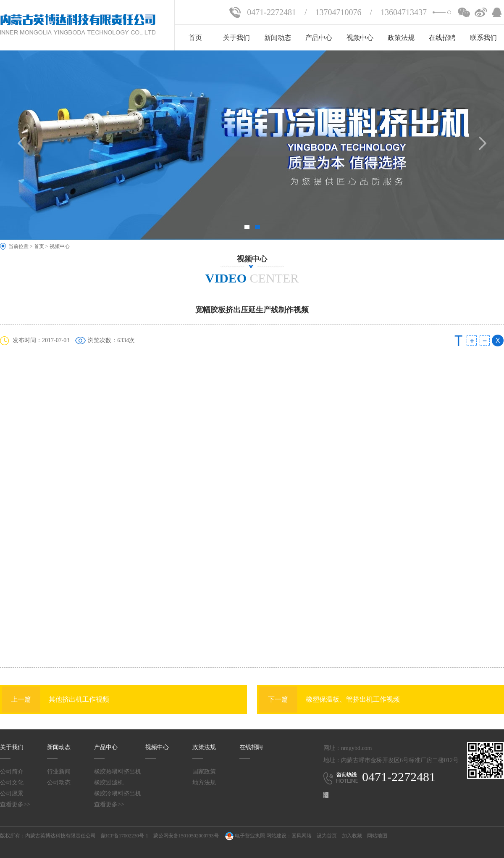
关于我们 (236, 38)
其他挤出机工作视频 (55, 700)
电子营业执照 (244, 836)
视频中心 (360, 38)
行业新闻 (59, 772)
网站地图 (377, 836)
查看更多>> (15, 804)
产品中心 (319, 38)
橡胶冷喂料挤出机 (118, 793)
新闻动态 (278, 38)
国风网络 (302, 836)
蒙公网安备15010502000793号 (186, 836)
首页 (195, 38)
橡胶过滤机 (109, 783)
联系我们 (483, 38)
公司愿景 (12, 793)
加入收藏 (352, 836)
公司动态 (59, 783)
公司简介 (12, 772)
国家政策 (204, 772)
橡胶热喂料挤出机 (118, 772)
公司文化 (12, 783)
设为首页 (327, 836)
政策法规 (401, 38)
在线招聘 (442, 38)
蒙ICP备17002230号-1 (125, 836)
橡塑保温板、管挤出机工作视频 (329, 700)
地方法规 (204, 783)
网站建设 (276, 836)
